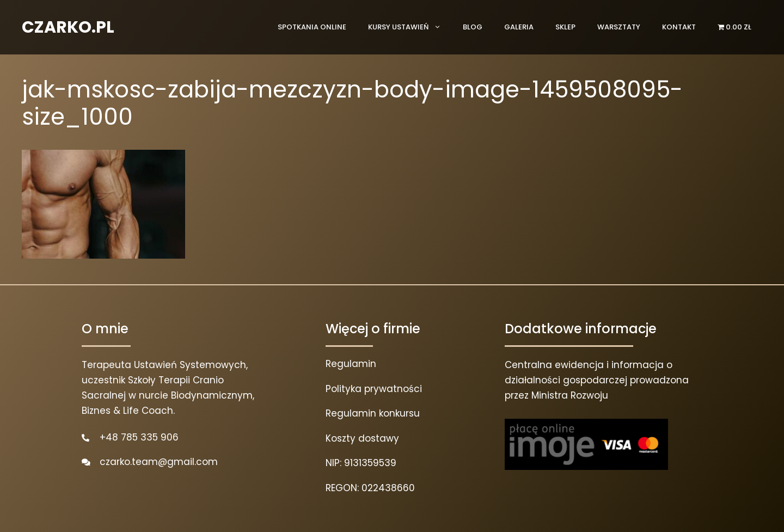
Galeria (519, 27)
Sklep (565, 27)
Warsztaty (619, 27)
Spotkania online (312, 27)
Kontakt (679, 27)
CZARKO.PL (68, 27)
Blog (473, 27)
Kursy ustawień (410, 27)
